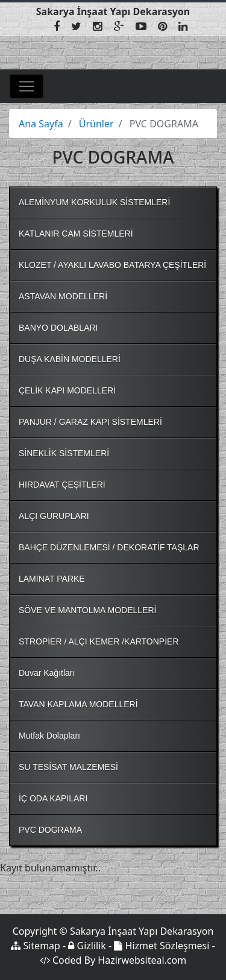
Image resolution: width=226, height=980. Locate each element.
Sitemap (36, 946)
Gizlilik (87, 946)
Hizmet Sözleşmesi (162, 946)
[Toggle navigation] (27, 86)
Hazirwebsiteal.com (142, 960)
